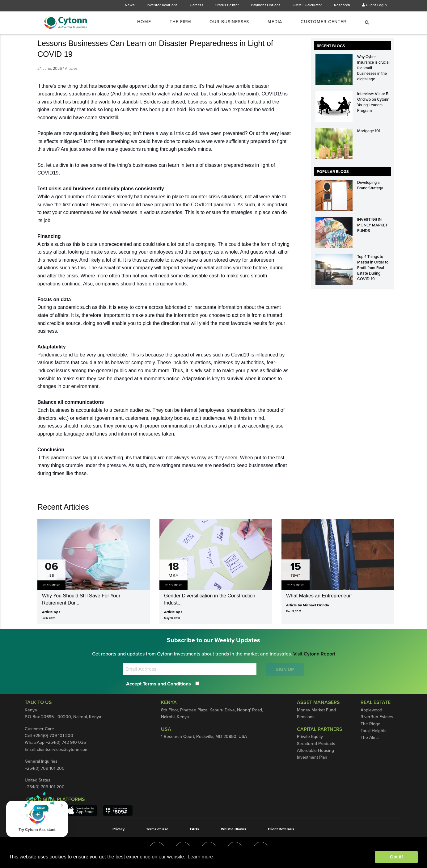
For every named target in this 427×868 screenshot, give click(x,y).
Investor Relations (161, 5)
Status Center (226, 5)
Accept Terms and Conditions (161, 684)
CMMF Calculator (307, 5)
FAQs (194, 829)
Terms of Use (156, 829)
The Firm (172, 22)
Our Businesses (224, 22)
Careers (196, 5)
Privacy (116, 829)
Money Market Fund (316, 710)
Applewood (371, 710)
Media (272, 22)
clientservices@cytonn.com (64, 750)
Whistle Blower (235, 829)
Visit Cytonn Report (315, 654)
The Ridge (371, 724)
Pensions (306, 717)
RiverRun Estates (377, 717)
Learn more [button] (200, 857)
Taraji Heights (374, 731)
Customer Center (322, 22)
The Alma (370, 738)
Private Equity (310, 745)
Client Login (375, 5)
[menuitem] (139, 22)
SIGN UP (285, 669)
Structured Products (316, 752)
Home (135, 22)
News (129, 5)
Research (342, 5)
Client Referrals (283, 829)
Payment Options (265, 5)
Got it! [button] (396, 857)
